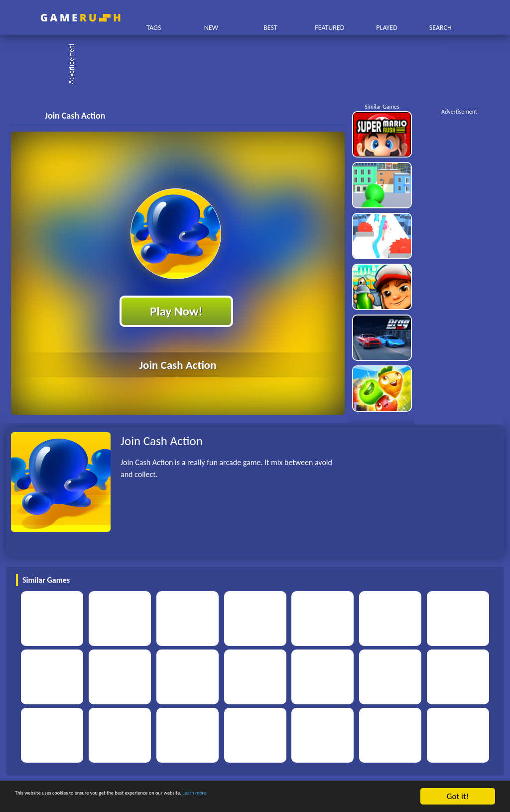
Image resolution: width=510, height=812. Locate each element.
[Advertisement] (260, 65)
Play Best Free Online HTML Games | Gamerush (80, 18)
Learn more (311, 797)
